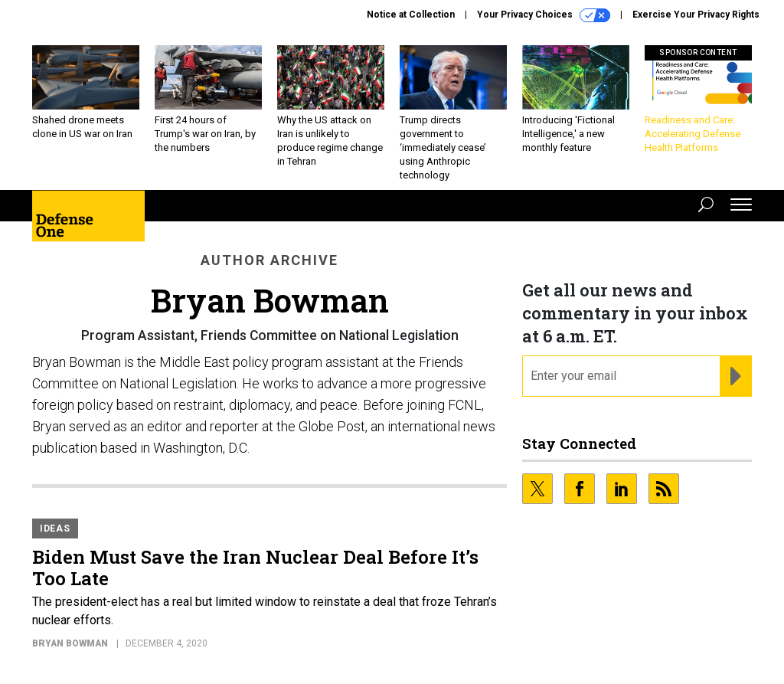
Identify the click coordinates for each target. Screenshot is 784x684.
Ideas (55, 529)
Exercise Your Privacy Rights (696, 15)
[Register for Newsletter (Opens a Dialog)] (735, 376)
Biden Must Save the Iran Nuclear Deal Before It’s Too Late (255, 568)
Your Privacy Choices (544, 15)
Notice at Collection (411, 15)
